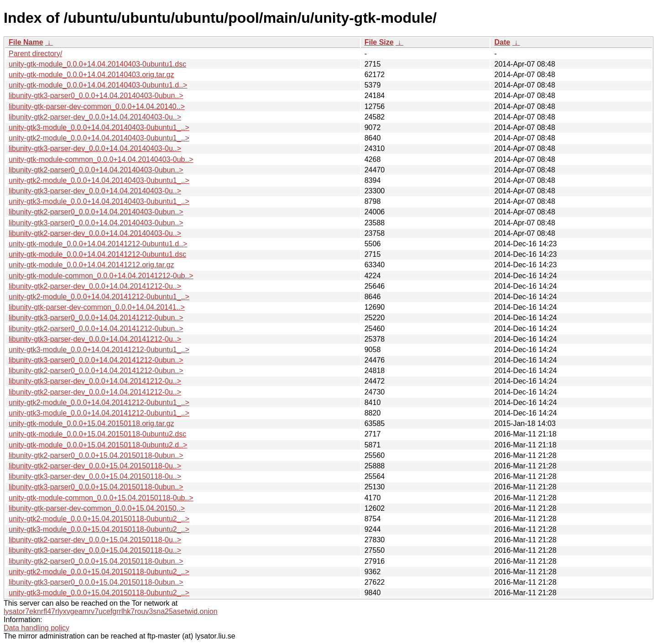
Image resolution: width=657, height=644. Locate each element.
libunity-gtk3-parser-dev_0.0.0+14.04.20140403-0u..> (95, 148)
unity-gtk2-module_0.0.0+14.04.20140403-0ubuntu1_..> (99, 138)
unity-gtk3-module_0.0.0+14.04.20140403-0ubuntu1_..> (99, 127)
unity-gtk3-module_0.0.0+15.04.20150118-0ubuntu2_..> (99, 529)
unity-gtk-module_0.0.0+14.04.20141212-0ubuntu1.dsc (97, 254)
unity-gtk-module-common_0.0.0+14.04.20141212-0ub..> (101, 276)
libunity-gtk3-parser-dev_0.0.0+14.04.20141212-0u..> (95, 339)
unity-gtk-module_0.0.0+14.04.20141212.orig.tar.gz (91, 265)
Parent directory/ (35, 54)
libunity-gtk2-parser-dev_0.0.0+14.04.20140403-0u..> (95, 117)
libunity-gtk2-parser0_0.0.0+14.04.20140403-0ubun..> (96, 170)
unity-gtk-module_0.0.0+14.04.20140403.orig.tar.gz (91, 75)
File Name (26, 42)
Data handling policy (36, 628)
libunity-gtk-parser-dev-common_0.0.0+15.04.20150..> (97, 508)
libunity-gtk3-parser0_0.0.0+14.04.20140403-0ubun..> (96, 96)
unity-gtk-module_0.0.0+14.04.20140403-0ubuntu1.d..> (98, 85)
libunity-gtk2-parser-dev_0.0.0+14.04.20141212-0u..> (95, 286)
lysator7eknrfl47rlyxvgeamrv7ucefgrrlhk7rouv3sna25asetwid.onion (111, 611)
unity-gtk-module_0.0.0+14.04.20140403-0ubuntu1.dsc (97, 64)
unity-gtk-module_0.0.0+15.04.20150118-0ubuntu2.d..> (98, 445)
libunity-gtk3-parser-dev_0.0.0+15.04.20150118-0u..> (95, 476)
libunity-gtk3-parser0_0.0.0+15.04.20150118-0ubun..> (96, 487)
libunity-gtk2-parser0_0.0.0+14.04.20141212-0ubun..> (96, 329)
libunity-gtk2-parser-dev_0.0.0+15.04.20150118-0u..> (95, 466)
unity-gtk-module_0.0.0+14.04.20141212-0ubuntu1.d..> (98, 244)
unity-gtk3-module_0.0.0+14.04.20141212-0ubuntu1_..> (99, 350)
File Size (379, 42)
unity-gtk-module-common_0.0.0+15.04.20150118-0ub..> (101, 498)
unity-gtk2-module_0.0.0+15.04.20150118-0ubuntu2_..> (99, 519)
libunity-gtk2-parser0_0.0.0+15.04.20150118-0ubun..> (96, 455)
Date (502, 42)
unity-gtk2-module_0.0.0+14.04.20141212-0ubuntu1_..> (99, 297)
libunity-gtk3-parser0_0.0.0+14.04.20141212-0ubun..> (96, 318)
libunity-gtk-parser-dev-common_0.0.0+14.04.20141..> (97, 307)
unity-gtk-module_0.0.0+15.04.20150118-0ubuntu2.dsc (97, 434)
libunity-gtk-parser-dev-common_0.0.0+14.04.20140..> (97, 106)
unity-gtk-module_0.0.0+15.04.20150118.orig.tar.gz (91, 423)
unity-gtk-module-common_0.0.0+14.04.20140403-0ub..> (101, 159)
